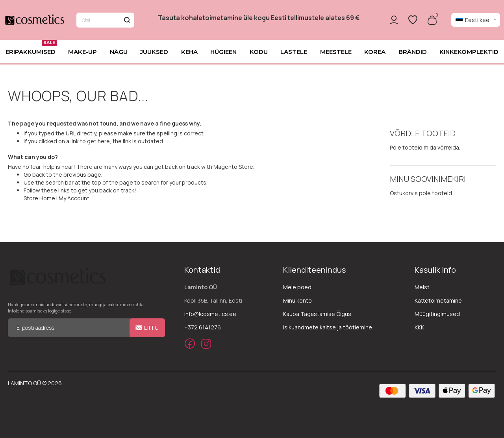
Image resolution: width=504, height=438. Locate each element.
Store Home (39, 199)
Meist (422, 287)
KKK (419, 327)
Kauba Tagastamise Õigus (317, 314)
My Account (74, 199)
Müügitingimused (437, 314)
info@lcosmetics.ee (210, 314)
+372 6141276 (203, 327)
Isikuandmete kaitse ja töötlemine (328, 327)
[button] (476, 21)
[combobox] (105, 20)
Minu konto (297, 300)
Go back (34, 175)
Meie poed (297, 287)
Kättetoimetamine (438, 300)
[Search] (127, 20)
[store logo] (34, 20)
